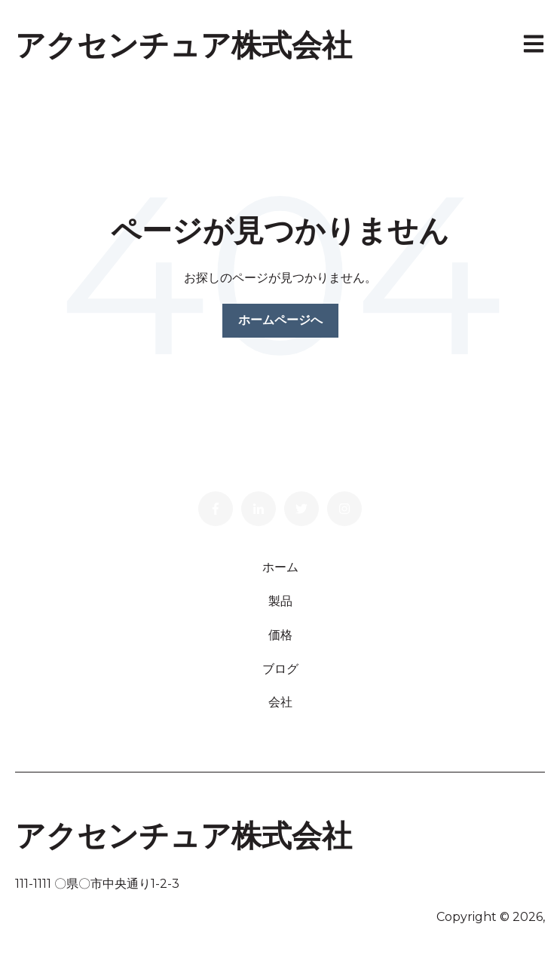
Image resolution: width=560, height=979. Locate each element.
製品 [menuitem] (280, 601)
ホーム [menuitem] (280, 567)
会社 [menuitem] (280, 702)
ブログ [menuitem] (280, 669)
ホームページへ (280, 320)
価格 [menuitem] (280, 635)
